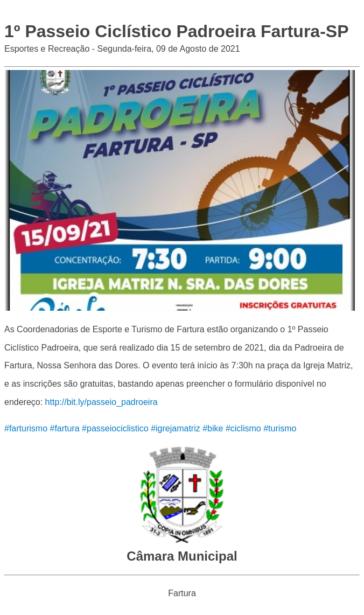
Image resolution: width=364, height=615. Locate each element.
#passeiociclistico (115, 428)
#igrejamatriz (176, 428)
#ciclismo (243, 428)
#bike (213, 428)
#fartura (64, 428)
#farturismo (26, 428)
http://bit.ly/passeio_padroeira (101, 402)
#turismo (280, 428)
